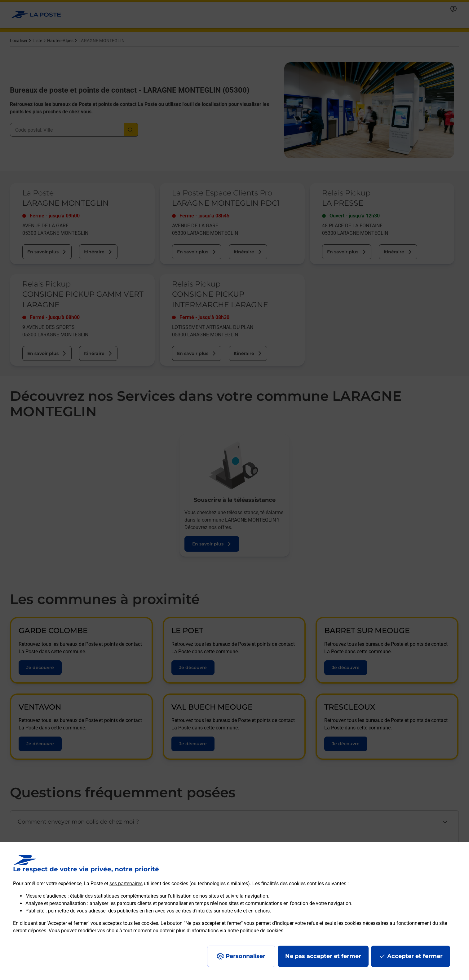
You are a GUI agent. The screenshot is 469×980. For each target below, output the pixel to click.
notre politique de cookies (255, 931)
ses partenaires (126, 884)
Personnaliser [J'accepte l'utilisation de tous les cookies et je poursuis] (246, 956)
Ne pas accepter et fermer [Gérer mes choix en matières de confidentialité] (323, 956)
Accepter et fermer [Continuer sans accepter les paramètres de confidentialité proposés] (415, 956)
